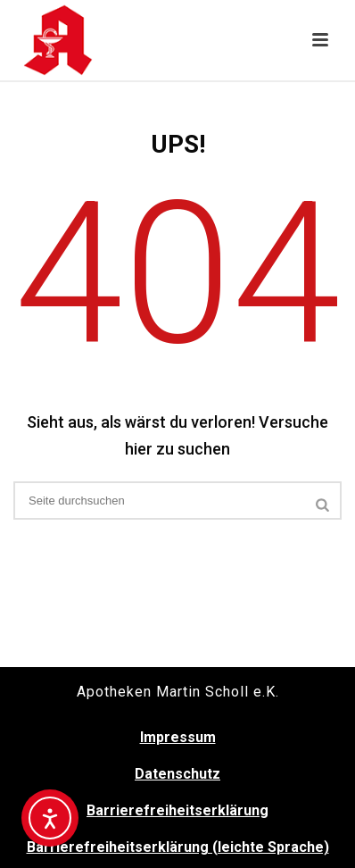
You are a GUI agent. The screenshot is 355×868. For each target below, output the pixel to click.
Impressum (178, 737)
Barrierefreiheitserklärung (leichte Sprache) (178, 847)
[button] (320, 41)
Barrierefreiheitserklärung (177, 810)
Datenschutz (177, 774)
